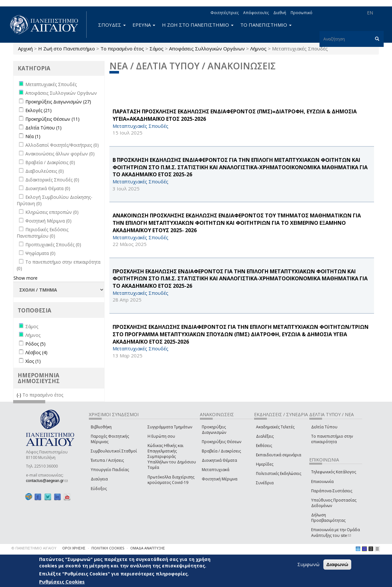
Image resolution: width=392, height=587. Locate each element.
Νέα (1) (33, 136)
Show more (26, 278)
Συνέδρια (265, 483)
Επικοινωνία (322, 482)
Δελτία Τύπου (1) (43, 128)
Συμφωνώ (308, 565)
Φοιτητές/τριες (225, 13)
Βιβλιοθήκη (101, 427)
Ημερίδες (265, 464)
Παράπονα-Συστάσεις (332, 491)
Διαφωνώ (337, 565)
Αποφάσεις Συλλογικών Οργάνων (207, 48)
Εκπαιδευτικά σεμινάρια (279, 455)
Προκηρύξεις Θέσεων (222, 442)
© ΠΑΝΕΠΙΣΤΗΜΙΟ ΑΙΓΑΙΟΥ (34, 548)
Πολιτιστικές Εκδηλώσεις (279, 473)
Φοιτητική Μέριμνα (220, 479)
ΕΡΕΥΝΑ (144, 25)
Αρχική (25, 48)
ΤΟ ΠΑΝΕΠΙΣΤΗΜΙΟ (266, 25)
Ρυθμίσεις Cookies (62, 582)
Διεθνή (280, 13)
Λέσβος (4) (36, 352)
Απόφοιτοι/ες (256, 13)
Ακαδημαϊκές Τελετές (275, 427)
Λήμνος (258, 48)
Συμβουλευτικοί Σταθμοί (114, 451)
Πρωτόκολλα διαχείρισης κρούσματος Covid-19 (171, 480)
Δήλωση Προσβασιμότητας (328, 518)
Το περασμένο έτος (122, 48)
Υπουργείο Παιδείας (110, 470)
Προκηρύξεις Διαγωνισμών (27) (58, 102)
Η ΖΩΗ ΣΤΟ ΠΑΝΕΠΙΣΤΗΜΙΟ (198, 25)
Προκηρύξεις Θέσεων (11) (52, 119)
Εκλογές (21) (38, 110)
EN (370, 13)
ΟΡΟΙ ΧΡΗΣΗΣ (74, 548)
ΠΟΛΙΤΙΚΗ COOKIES (108, 548)
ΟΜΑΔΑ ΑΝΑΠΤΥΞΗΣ (148, 548)
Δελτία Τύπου (324, 427)
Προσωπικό (302, 13)
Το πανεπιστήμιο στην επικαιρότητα (332, 439)
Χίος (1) (33, 361)
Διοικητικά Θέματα (219, 460)
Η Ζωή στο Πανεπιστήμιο (67, 48)
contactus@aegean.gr (47, 481)
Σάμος (157, 48)
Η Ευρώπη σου (161, 436)
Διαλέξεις (265, 436)
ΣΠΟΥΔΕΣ (112, 25)
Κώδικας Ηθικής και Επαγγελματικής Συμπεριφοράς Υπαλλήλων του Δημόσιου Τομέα (172, 457)
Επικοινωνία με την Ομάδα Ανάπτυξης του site (336, 532)
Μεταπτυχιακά (216, 470)
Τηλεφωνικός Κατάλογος (334, 472)
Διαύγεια (99, 479)
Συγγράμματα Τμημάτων (170, 427)
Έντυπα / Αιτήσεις (107, 460)
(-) (20, 395)
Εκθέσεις (264, 446)
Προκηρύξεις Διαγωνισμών (214, 430)
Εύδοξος (99, 489)
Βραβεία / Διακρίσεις (221, 451)
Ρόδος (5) (35, 344)
